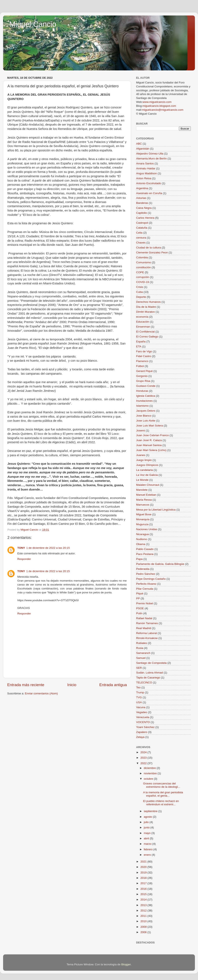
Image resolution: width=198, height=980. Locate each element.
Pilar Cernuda (145, 589)
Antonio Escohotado (149, 183)
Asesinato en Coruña (149, 193)
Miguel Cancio (33, 24)
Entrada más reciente (26, 685)
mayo (148, 833)
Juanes (141, 455)
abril (147, 838)
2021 (144, 862)
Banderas (142, 203)
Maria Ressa (144, 500)
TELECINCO (144, 682)
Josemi (141, 431)
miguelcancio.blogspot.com (159, 106)
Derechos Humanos (148, 302)
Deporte (141, 297)
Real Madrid (144, 628)
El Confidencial (145, 332)
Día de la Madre (146, 307)
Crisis (140, 287)
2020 (144, 867)
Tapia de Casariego (148, 678)
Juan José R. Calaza (149, 440)
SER (139, 668)
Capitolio (142, 213)
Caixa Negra (144, 208)
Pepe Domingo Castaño (151, 579)
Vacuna (141, 707)
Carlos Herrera (145, 218)
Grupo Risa (143, 381)
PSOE (140, 608)
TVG (139, 697)
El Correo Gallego (147, 337)
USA (139, 702)
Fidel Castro (144, 356)
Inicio (72, 685)
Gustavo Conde (146, 386)
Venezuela (143, 717)
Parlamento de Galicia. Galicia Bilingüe (160, 564)
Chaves (141, 243)
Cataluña (142, 228)
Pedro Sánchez (146, 574)
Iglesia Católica (146, 396)
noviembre (151, 773)
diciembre (150, 768)
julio (147, 822)
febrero (149, 849)
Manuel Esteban (146, 495)
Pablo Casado (145, 549)
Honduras (142, 391)
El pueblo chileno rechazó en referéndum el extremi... (161, 803)
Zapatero (142, 732)
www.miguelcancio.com (157, 102)
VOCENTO (143, 722)
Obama (141, 544)
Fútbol (140, 366)
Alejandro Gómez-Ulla (150, 154)
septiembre (151, 811)
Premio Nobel (145, 603)
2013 (144, 905)
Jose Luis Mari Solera (150, 426)
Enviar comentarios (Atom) (41, 693)
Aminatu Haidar (146, 168)
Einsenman (143, 327)
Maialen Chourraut (148, 485)
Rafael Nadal (144, 618)
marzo (148, 844)
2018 (144, 878)
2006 (144, 932)
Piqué (140, 593)
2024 (144, 752)
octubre (149, 779)
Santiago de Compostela (151, 663)
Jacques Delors (146, 411)
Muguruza (142, 524)
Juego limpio (144, 460)
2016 (144, 889)
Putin (139, 613)
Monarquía (143, 519)
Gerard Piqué (144, 371)
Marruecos (143, 505)
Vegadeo (142, 712)
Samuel (141, 658)
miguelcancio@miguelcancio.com (163, 110)
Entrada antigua (113, 685)
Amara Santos (145, 163)
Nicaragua (143, 534)
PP (138, 598)
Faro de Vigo (144, 351)
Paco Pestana (145, 554)
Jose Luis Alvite (146, 421)
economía (142, 317)
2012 (144, 911)
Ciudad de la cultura (148, 248)
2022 (144, 763)
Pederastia (143, 569)
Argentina (142, 188)
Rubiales (142, 643)
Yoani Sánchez (145, 727)
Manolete (142, 490)
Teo (138, 687)
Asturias (141, 198)
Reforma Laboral (147, 633)
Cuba (139, 292)
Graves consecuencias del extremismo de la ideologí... (162, 785)
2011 (144, 916)
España (141, 342)
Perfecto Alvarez (146, 584)
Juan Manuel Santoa (149, 445)
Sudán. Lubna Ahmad (150, 673)
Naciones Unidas (147, 529)
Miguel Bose (144, 514)
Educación (143, 322)
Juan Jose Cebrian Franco (152, 435)
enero (148, 855)
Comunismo (144, 262)
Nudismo (142, 539)
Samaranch (143, 653)
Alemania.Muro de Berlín (151, 159)
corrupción (143, 277)
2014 (144, 900)
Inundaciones (144, 401)
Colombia (142, 257)
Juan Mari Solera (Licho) (151, 450)
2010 (144, 921)
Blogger (126, 964)
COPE (140, 272)
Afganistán (143, 149)
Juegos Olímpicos (147, 465)
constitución (143, 267)
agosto (148, 817)
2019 (144, 872)
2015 (144, 894)
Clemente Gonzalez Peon (152, 252)
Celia (139, 233)
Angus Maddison (147, 173)
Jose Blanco (144, 416)
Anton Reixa (144, 178)
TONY (21, 548)
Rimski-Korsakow (147, 638)
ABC (139, 144)
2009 (144, 927)
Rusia (140, 648)
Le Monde (142, 480)
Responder (24, 559)
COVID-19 (143, 282)
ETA (139, 346)
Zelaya (140, 737)
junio (147, 827)
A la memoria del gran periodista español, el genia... (163, 794)
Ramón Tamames (147, 623)
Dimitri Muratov (146, 312)
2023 (144, 758)
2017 (144, 883)
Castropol (142, 223)
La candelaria (144, 470)
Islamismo (142, 406)
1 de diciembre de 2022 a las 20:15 (48, 548)
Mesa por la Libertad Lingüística (156, 510)
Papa (139, 559)
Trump (140, 692)
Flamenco (142, 361)
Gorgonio (142, 376)
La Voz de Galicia (147, 475)
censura (141, 238)
